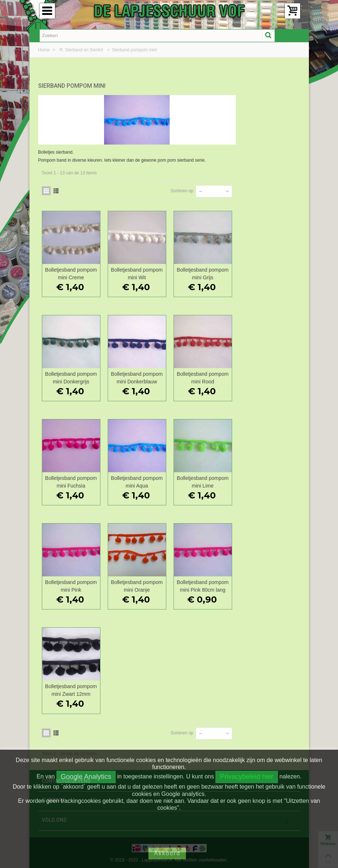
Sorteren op (246, 189)
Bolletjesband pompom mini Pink (139, 584)
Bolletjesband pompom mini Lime (268, 480)
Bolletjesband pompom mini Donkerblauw (203, 376)
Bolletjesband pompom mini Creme (139, 272)
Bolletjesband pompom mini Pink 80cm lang (268, 584)
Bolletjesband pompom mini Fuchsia (139, 480)
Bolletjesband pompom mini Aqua (203, 480)
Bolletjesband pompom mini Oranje (203, 584)
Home (45, 50)
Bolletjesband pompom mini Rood (268, 376)
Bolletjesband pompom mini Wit (203, 272)
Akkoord (167, 853)
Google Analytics (86, 776)
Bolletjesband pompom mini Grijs (268, 272)
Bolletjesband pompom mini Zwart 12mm (139, 689)
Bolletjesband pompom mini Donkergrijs (139, 376)
